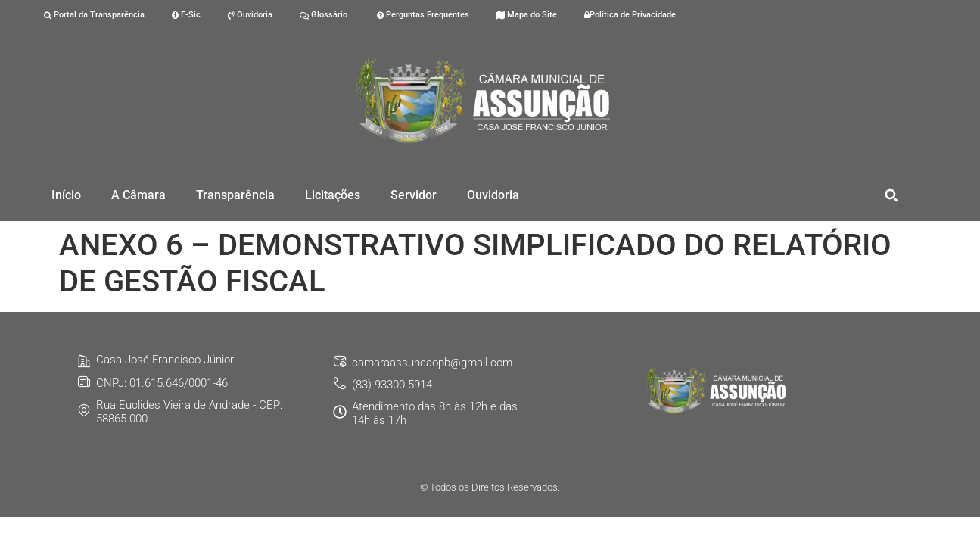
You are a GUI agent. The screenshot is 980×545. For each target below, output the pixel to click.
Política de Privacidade (630, 15)
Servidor (414, 195)
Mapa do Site (527, 15)
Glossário (324, 15)
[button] (891, 196)
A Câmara (138, 195)
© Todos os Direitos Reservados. (490, 487)
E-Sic (186, 15)
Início (66, 195)
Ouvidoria (250, 15)
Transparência (235, 195)
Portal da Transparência (94, 15)
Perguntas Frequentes (422, 15)
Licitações (333, 195)
